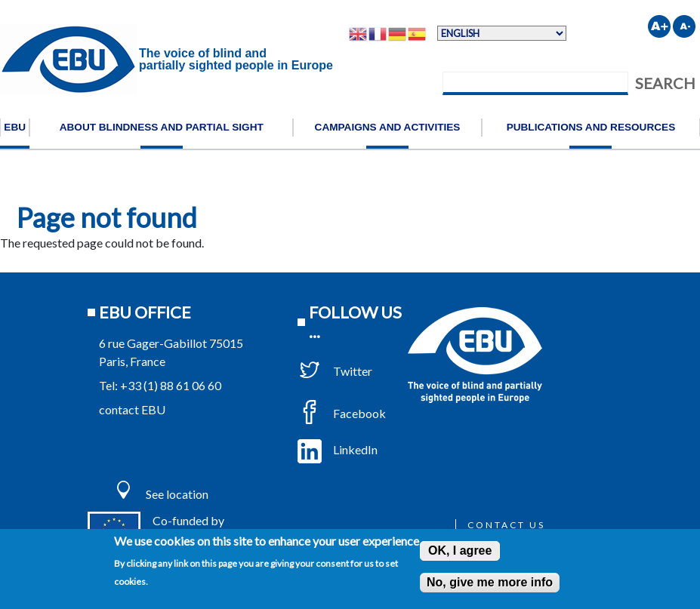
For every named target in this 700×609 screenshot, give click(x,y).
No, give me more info (490, 582)
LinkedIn (338, 449)
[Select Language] (502, 33)
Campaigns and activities (388, 127)
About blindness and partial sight (162, 127)
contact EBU (132, 409)
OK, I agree (460, 551)
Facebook (342, 413)
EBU (15, 127)
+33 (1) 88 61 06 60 (171, 385)
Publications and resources (591, 127)
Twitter (335, 371)
